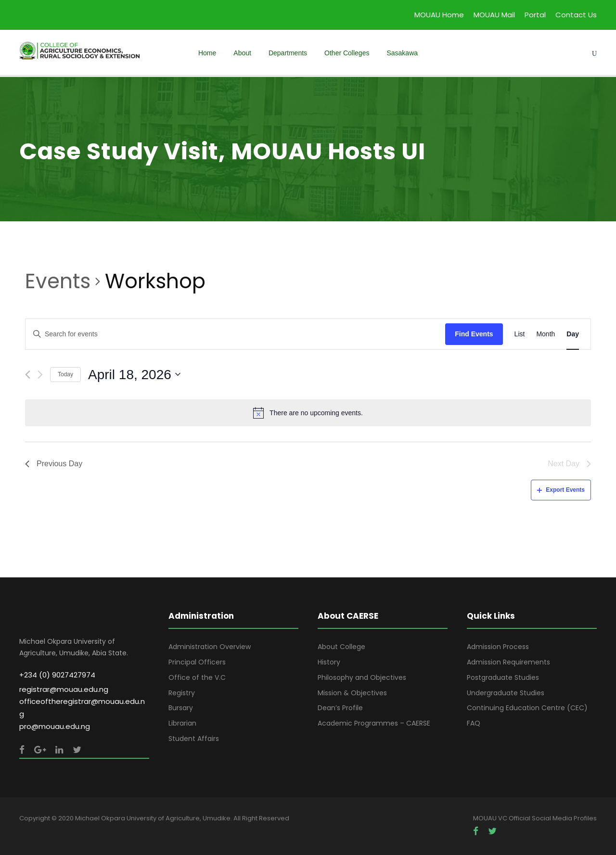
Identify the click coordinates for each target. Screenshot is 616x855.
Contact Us (576, 15)
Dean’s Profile (340, 708)
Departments (288, 53)
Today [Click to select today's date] (65, 374)
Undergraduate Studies (506, 693)
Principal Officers (197, 662)
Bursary (181, 708)
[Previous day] (28, 375)
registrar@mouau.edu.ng (64, 689)
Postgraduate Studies (503, 677)
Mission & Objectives (352, 693)
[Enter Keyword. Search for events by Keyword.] (235, 334)
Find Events (474, 334)
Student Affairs (194, 739)
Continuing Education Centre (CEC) (527, 708)
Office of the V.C (197, 677)
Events (58, 281)
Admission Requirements (508, 662)
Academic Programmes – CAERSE (374, 723)
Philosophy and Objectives (362, 677)
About (242, 53)
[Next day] (40, 375)
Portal (535, 15)
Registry (182, 693)
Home (207, 53)
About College (341, 647)
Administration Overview (210, 647)
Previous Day (54, 464)
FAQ (474, 723)
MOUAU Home (439, 15)
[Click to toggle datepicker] (134, 375)
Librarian (182, 723)
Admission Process (498, 647)
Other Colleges (347, 53)
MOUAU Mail (494, 15)
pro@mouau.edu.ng (55, 726)
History (329, 662)
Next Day (569, 464)
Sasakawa (402, 53)
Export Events (561, 490)
